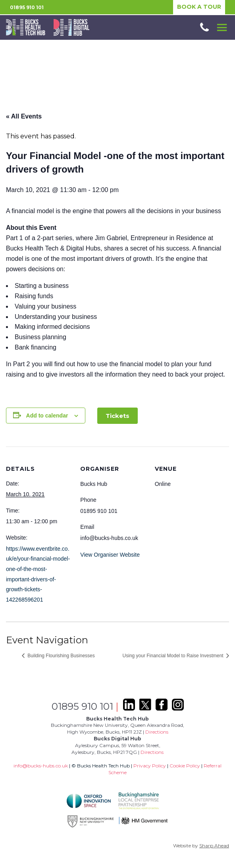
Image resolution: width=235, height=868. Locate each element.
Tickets (118, 416)
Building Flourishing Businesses (61, 656)
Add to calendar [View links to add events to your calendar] (47, 416)
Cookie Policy (185, 766)
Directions (157, 732)
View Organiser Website (110, 555)
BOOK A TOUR (199, 7)
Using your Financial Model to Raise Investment (174, 656)
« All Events (24, 116)
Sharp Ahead (214, 846)
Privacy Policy (150, 766)
